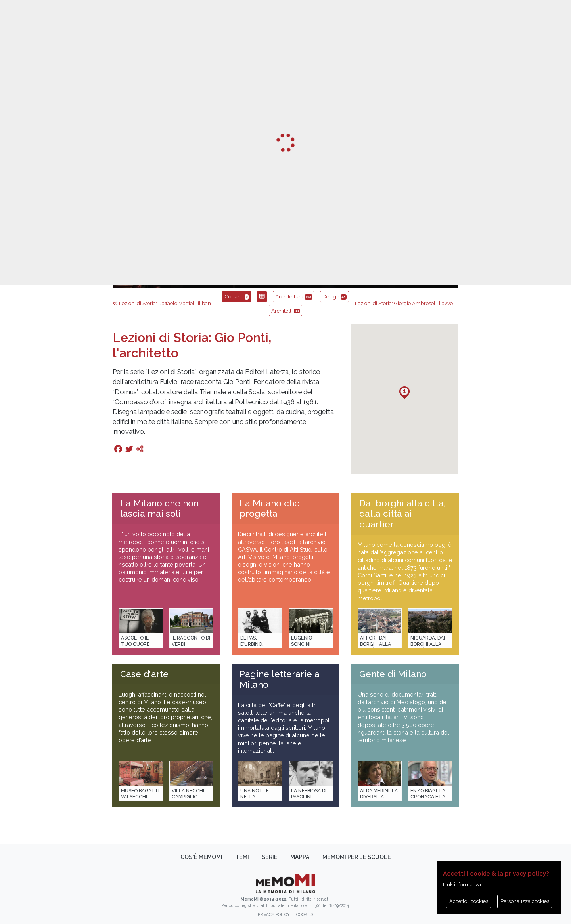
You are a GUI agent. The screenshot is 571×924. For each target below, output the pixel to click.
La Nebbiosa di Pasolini (309, 794)
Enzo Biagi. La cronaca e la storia (428, 797)
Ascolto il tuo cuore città (135, 644)
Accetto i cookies (469, 901)
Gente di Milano (393, 674)
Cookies (305, 914)
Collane (237, 296)
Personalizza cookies (525, 901)
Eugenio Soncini (302, 641)
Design (334, 296)
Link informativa (462, 885)
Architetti (285, 311)
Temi (242, 857)
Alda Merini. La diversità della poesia (379, 797)
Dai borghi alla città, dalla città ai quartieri (402, 514)
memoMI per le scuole (357, 857)
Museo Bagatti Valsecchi (140, 794)
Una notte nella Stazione (255, 797)
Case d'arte (144, 674)
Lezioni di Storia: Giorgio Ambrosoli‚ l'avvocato (412, 303)
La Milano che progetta (270, 509)
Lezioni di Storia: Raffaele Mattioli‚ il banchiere (169, 303)
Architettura (294, 296)
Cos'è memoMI (201, 857)
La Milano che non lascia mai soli (159, 509)
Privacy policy (274, 914)
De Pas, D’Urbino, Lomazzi (252, 644)
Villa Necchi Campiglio (188, 794)
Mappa (300, 857)
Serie (270, 857)
